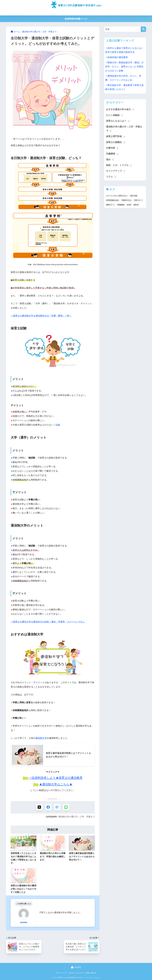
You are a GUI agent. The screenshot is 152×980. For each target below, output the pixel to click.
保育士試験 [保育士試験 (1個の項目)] (134, 196)
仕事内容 (112, 148)
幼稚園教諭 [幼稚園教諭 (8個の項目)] (121, 205)
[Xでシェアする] (39, 807)
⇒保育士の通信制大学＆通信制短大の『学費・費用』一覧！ (41, 316)
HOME (76, 967)
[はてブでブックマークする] (57, 807)
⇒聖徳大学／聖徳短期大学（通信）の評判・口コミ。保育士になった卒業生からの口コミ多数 (124, 67)
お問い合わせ (91, 973)
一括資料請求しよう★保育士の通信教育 (56, 778)
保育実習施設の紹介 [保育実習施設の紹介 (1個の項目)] (113, 200)
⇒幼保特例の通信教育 (116, 57)
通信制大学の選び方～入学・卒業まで (77, 817)
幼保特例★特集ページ (76, 19)
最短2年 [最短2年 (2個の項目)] (136, 205)
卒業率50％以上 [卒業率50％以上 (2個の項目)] (127, 200)
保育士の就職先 (116, 142)
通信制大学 (41, 738)
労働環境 (112, 154)
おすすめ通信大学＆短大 (120, 110)
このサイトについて (76, 973)
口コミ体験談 (115, 115)
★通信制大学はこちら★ (56, 784)
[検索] (143, 29)
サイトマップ (61, 973)
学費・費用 (66, 12)
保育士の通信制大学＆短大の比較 (45, 12)
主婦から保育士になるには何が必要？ (105, 12)
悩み (110, 160)
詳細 (58, 425)
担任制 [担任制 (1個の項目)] (129, 205)
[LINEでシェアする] (66, 807)
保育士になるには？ (118, 121)
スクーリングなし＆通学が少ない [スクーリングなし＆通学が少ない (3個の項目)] (117, 196)
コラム (111, 177)
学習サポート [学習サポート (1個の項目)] (138, 200)
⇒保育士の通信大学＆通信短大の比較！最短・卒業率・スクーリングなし (48, 622)
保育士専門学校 (116, 137)
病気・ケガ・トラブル (119, 165)
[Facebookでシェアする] (48, 807)
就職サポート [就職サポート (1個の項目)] (110, 205)
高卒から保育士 (80, 12)
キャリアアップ (116, 171)
